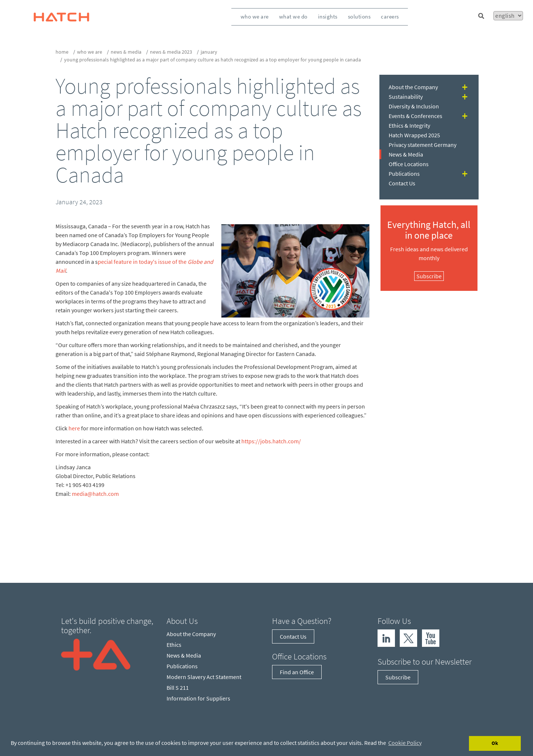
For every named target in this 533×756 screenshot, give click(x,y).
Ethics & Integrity (409, 125)
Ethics (174, 645)
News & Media (126, 52)
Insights (328, 16)
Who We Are (255, 16)
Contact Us (402, 183)
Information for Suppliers (198, 698)
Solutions (359, 16)
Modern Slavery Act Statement (204, 677)
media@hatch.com (95, 494)
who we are (90, 52)
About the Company (413, 87)
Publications (404, 174)
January (209, 52)
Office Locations (409, 164)
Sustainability (406, 97)
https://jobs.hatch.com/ (271, 441)
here (74, 428)
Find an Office (297, 672)
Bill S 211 (178, 688)
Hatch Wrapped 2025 (414, 135)
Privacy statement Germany (423, 145)
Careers (390, 16)
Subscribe (429, 276)
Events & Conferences (415, 116)
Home (62, 52)
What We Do (293, 16)
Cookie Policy (405, 743)
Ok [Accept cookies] (495, 743)
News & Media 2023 (171, 52)
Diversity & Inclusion (414, 106)
